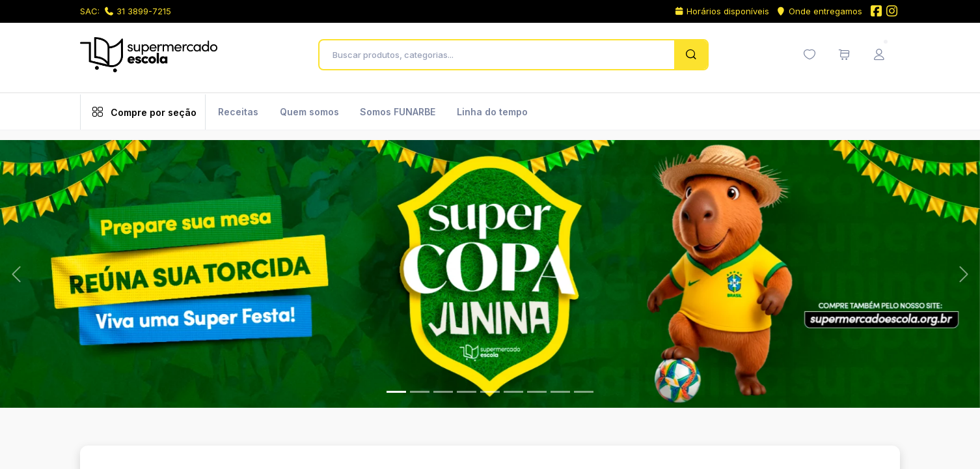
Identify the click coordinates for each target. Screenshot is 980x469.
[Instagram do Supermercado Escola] (892, 12)
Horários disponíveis (722, 11)
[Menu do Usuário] (879, 55)
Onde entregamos (819, 11)
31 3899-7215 (138, 11)
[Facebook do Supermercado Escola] (876, 12)
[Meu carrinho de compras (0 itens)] (844, 55)
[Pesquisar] (691, 55)
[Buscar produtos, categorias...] (500, 55)
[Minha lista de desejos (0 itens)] (810, 55)
